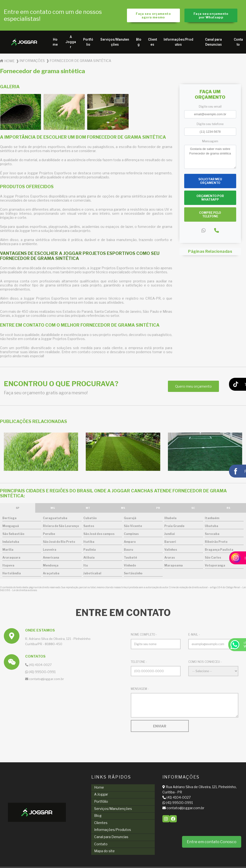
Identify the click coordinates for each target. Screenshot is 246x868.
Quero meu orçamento (193, 387)
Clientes (152, 43)
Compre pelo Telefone (210, 215)
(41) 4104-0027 (38, 666)
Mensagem (210, 142)
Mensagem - (140, 690)
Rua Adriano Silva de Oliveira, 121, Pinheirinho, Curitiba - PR (174, 790)
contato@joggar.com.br (168, 809)
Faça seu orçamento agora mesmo (153, 16)
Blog (139, 43)
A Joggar (71, 43)
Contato (94, 833)
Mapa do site (97, 839)
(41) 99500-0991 (162, 804)
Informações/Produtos (178, 43)
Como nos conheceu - (205, 663)
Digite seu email (210, 108)
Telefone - (139, 663)
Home (55, 43)
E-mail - (194, 636)
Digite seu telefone (210, 125)
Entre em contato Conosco (212, 842)
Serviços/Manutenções (115, 43)
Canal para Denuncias (213, 43)
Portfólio (88, 43)
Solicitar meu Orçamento (210, 182)
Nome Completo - (144, 636)
